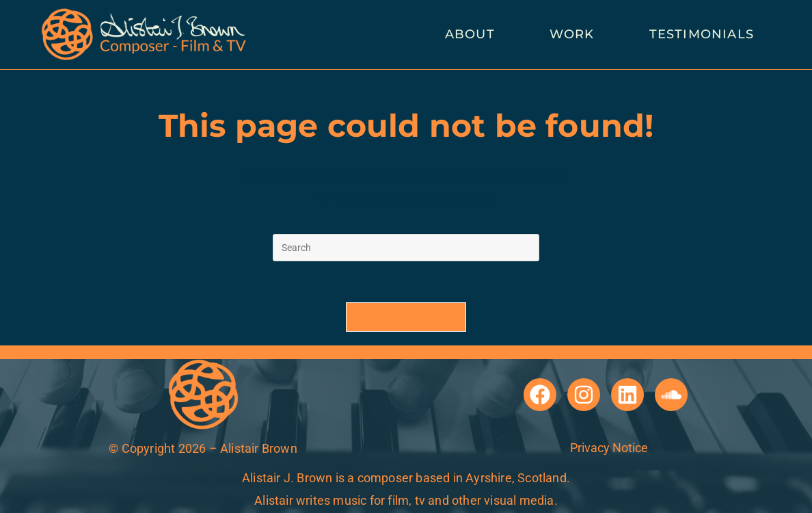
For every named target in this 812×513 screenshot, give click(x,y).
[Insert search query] (406, 248)
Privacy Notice (609, 448)
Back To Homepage (406, 317)
